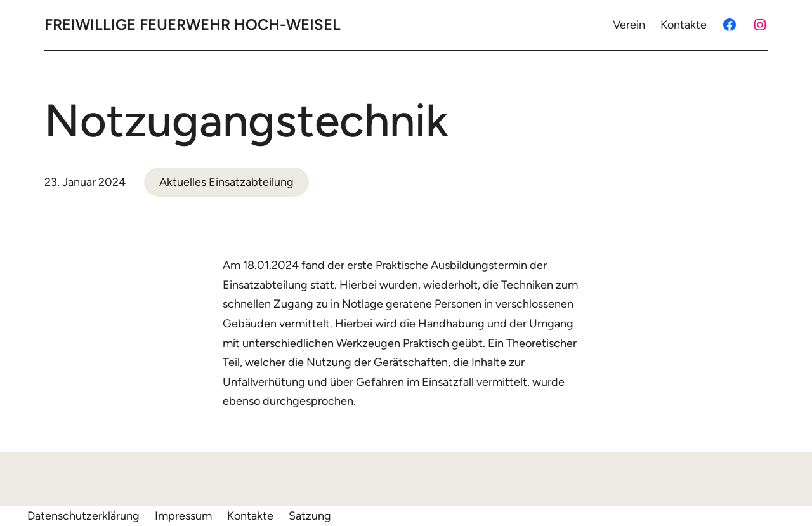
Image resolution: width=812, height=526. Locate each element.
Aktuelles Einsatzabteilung (226, 182)
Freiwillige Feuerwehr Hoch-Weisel (193, 24)
